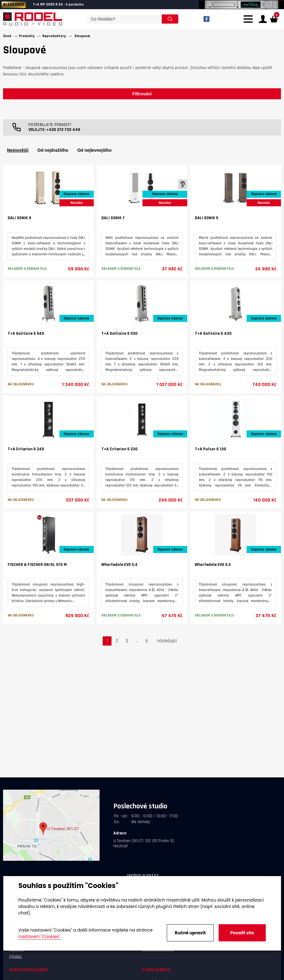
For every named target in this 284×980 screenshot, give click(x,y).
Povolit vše (242, 933)
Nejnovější (18, 151)
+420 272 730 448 (63, 130)
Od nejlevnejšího (94, 151)
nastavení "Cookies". (40, 936)
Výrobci (15, 957)
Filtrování (142, 94)
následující (167, 641)
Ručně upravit (190, 933)
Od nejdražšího (53, 151)
